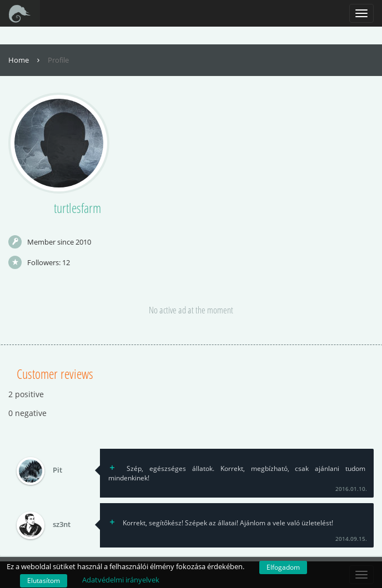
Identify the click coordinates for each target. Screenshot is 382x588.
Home (25, 60)
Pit (57, 470)
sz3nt (62, 525)
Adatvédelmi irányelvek (121, 580)
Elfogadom (283, 567)
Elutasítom (44, 581)
